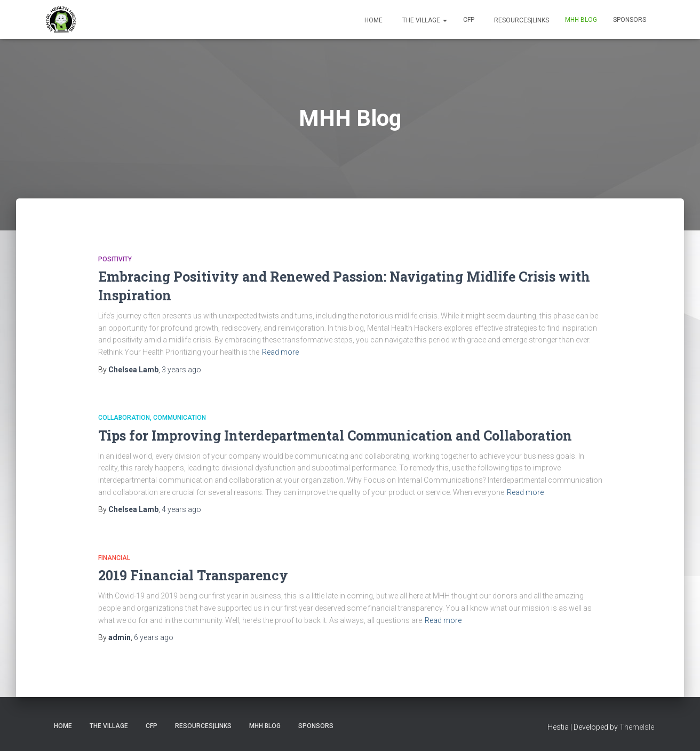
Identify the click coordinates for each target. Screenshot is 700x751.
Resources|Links (521, 20)
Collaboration (124, 418)
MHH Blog (581, 20)
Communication (180, 418)
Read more (280, 352)
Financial (114, 558)
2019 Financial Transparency (193, 575)
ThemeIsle (637, 727)
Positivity (115, 259)
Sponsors (630, 20)
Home (373, 20)
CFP (469, 20)
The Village (424, 20)
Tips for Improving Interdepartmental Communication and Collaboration (335, 436)
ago (181, 370)
